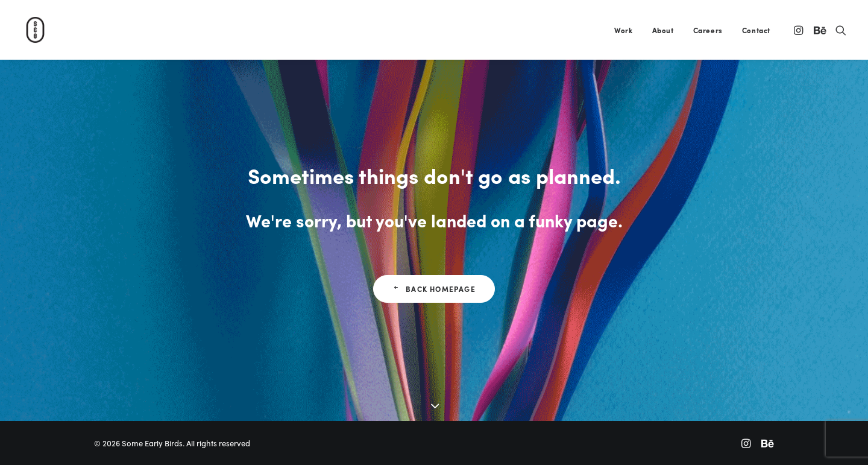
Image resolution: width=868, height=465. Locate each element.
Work (623, 30)
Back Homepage (434, 289)
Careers (708, 30)
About (663, 30)
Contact (756, 30)
